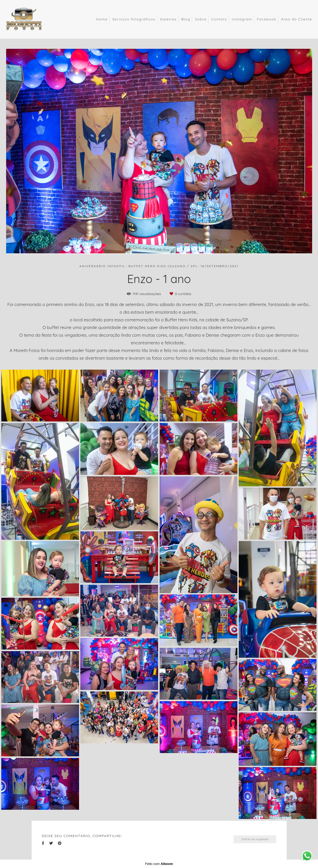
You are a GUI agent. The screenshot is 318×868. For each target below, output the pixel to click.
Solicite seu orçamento (255, 839)
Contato (219, 19)
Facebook (266, 19)
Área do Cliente (297, 19)
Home (102, 19)
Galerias (168, 19)
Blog (186, 19)
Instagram (242, 19)
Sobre (201, 19)
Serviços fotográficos (134, 19)
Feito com (159, 864)
